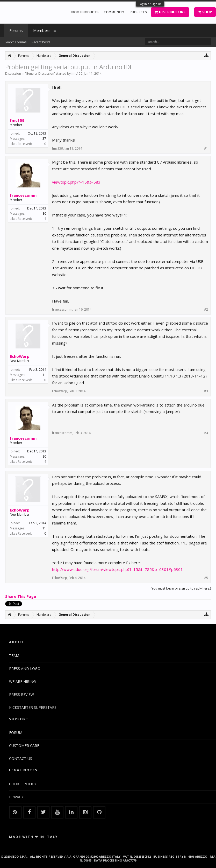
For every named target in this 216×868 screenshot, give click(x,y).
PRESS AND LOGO (25, 668)
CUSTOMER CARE (24, 745)
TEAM (14, 656)
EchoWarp (20, 356)
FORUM (16, 733)
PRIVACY (16, 797)
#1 (206, 149)
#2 (206, 310)
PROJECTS (138, 12)
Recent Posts (41, 42)
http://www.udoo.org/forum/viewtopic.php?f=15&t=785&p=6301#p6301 (117, 569)
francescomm (23, 195)
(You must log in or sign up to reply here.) (181, 588)
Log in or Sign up (150, 4)
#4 (206, 433)
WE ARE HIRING (22, 681)
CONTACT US (21, 758)
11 (44, 375)
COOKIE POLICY (23, 784)
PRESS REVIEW (21, 694)
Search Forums (16, 42)
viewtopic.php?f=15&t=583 (76, 182)
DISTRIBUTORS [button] (170, 12)
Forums (16, 30)
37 (44, 139)
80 (44, 213)
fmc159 (77, 73)
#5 (206, 578)
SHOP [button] (205, 12)
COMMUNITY (114, 12)
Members (42, 30)
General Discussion (40, 73)
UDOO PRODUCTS (84, 12)
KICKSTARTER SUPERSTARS (33, 707)
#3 (206, 391)
